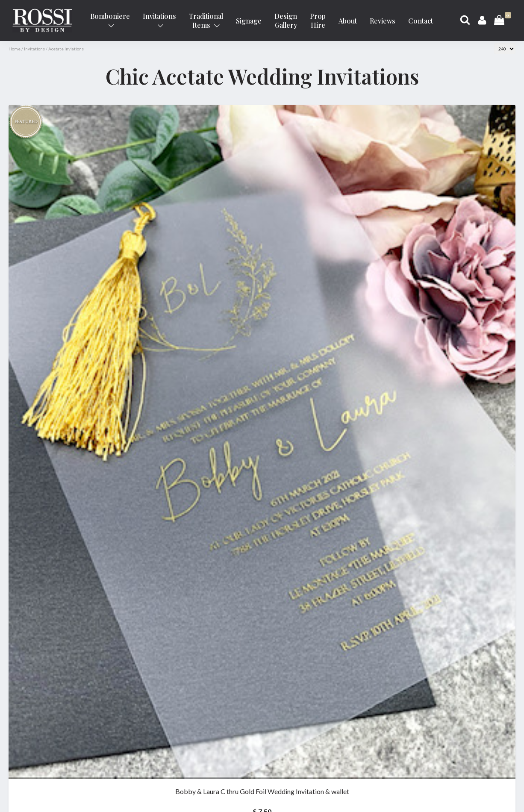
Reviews (383, 21)
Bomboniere (110, 20)
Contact (421, 21)
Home (15, 49)
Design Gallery (286, 21)
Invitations (159, 20)
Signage (249, 21)
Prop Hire (318, 21)
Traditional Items (206, 21)
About (348, 21)
